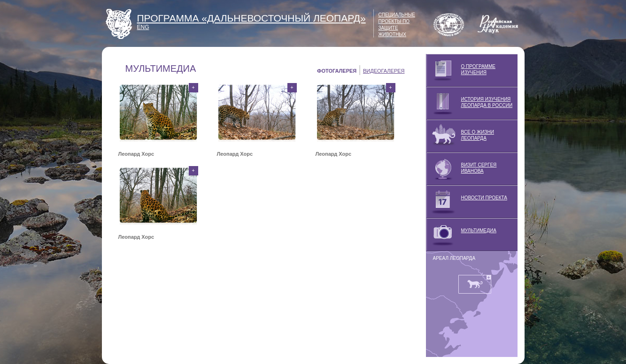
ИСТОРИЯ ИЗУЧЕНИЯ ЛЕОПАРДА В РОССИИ (469, 103)
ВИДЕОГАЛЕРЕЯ (384, 71)
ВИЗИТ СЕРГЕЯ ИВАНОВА (461, 169)
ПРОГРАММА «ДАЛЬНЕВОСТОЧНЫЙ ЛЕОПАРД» (251, 18)
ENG (143, 27)
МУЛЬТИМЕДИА (461, 235)
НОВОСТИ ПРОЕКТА (467, 202)
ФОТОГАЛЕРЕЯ (337, 71)
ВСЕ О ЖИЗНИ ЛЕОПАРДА (460, 136)
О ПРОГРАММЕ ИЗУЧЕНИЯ (461, 70)
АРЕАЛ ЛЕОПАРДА (454, 258)
